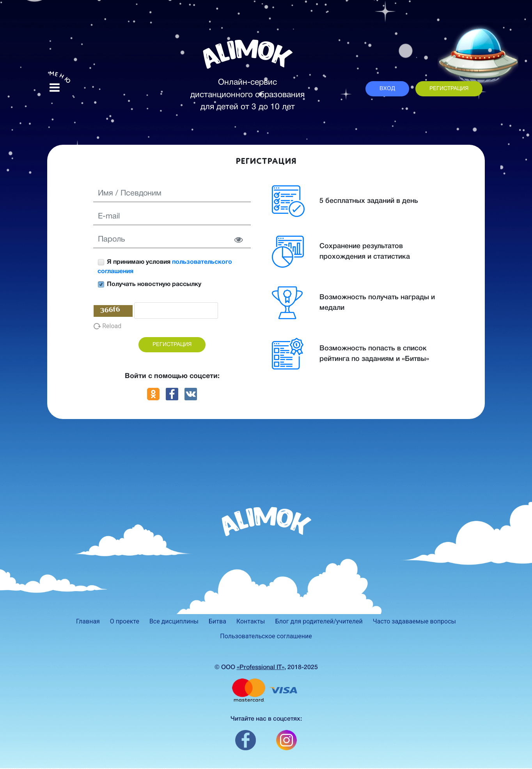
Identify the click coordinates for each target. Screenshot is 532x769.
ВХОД (387, 89)
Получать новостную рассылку (149, 284)
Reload (107, 326)
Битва (217, 621)
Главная (88, 621)
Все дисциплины (174, 621)
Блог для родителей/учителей (319, 621)
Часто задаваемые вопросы (414, 621)
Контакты (251, 621)
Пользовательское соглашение (266, 636)
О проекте (125, 621)
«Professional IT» (261, 668)
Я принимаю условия (165, 267)
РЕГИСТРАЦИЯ (449, 89)
